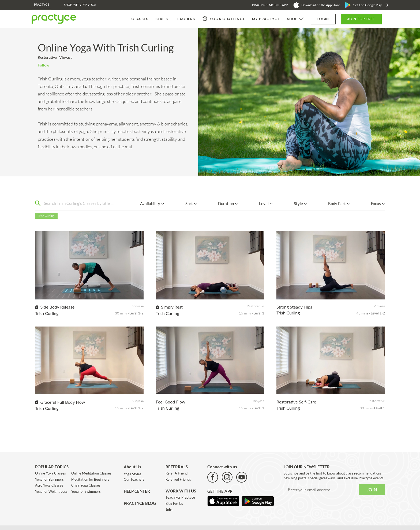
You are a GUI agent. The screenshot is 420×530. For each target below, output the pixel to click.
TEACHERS (185, 19)
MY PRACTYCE (266, 19)
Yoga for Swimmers (86, 491)
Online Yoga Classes (50, 473)
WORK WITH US (181, 491)
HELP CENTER (137, 491)
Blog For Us (174, 503)
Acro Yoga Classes (49, 485)
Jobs (169, 510)
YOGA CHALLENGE (227, 19)
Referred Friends (178, 479)
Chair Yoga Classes (86, 485)
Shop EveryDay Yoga (80, 5)
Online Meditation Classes (91, 473)
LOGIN (323, 19)
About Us (132, 467)
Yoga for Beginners (49, 479)
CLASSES (140, 19)
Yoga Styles (133, 474)
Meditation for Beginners (90, 479)
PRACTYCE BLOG (140, 503)
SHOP (292, 19)
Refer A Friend (177, 473)
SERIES (162, 19)
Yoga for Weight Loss (51, 491)
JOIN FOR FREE (361, 19)
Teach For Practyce (180, 497)
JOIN (372, 490)
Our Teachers (134, 479)
